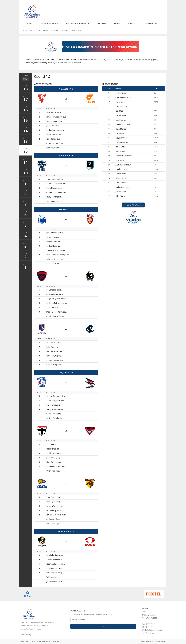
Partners (102, 24)
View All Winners (133, 205)
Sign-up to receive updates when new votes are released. (91, 615)
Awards (33, 30)
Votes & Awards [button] (49, 24)
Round (26, 88)
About (117, 24)
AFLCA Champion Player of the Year (54, 30)
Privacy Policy (26, 635)
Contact (133, 24)
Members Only (152, 24)
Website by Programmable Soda (153, 641)
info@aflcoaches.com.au (153, 630)
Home (30, 24)
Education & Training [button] (77, 24)
